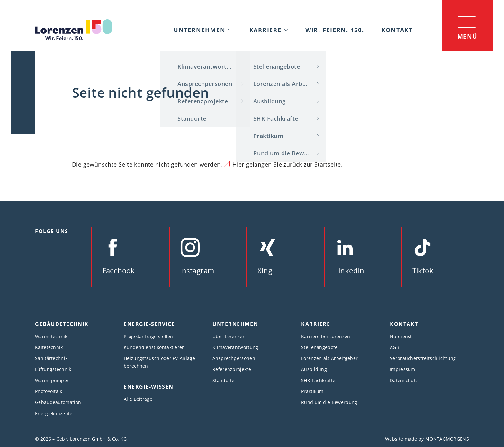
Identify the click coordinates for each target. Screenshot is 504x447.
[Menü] (467, 26)
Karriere (265, 30)
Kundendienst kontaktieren (154, 347)
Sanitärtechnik (51, 358)
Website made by (427, 439)
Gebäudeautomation (58, 402)
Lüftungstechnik (53, 369)
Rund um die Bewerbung (329, 402)
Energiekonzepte (54, 413)
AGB (395, 347)
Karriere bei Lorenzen (326, 336)
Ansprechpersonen (234, 358)
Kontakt (397, 30)
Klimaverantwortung (235, 347)
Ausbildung (314, 369)
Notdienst (401, 336)
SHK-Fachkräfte (318, 380)
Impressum (403, 369)
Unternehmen (199, 30)
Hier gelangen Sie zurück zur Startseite (287, 164)
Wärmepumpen (52, 380)
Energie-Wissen (149, 387)
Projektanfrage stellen (148, 336)
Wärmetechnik (51, 336)
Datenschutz (404, 380)
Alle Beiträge (138, 399)
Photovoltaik (49, 391)
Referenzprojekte (232, 369)
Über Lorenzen (229, 336)
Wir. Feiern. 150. (335, 30)
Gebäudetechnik (62, 324)
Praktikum (312, 391)
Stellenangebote (319, 347)
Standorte (224, 380)
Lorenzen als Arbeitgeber (329, 358)
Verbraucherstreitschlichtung (423, 358)
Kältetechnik (49, 347)
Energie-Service (149, 324)
